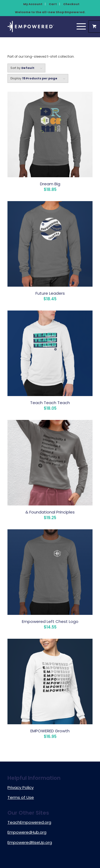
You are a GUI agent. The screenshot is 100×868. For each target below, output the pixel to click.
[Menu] (79, 27)
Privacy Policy (21, 787)
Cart (53, 4)
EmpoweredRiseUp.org (30, 842)
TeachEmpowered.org (29, 822)
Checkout (71, 4)
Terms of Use (21, 797)
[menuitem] (33, 4)
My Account (33, 4)
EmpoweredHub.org (27, 832)
